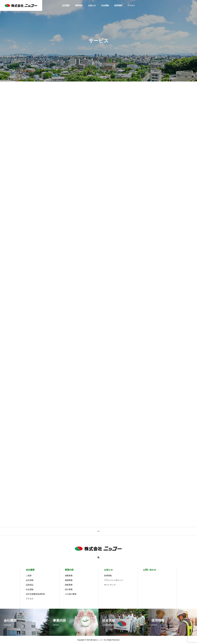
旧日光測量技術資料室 (35, 594)
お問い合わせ (150, 570)
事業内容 (79, 5)
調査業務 (69, 585)
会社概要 (66, 5)
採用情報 (118, 5)
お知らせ (92, 5)
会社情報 (30, 580)
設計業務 (69, 589)
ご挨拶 (29, 576)
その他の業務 (71, 594)
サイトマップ (110, 585)
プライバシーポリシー (114, 580)
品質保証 (30, 585)
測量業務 (69, 576)
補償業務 (69, 580)
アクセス (131, 5)
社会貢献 (105, 5)
